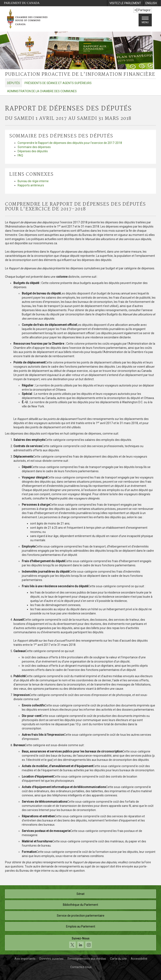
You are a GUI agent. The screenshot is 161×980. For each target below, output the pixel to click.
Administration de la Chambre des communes (42, 91)
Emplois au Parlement (81, 926)
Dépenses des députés (33, 151)
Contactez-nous (81, 967)
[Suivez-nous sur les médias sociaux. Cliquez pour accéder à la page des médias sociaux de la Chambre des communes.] (80, 943)
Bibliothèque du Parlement (80, 905)
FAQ (20, 155)
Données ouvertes (51, 959)
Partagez (143, 10)
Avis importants (25, 959)
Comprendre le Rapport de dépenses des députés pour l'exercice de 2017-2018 (70, 143)
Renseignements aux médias (87, 959)
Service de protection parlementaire (81, 916)
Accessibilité (139, 959)
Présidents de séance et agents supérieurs (58, 83)
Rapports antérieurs (31, 185)
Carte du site (118, 959)
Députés (14, 83)
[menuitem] (125, 3)
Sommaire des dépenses (34, 147)
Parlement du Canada (22, 3)
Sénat (80, 894)
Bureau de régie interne (33, 181)
